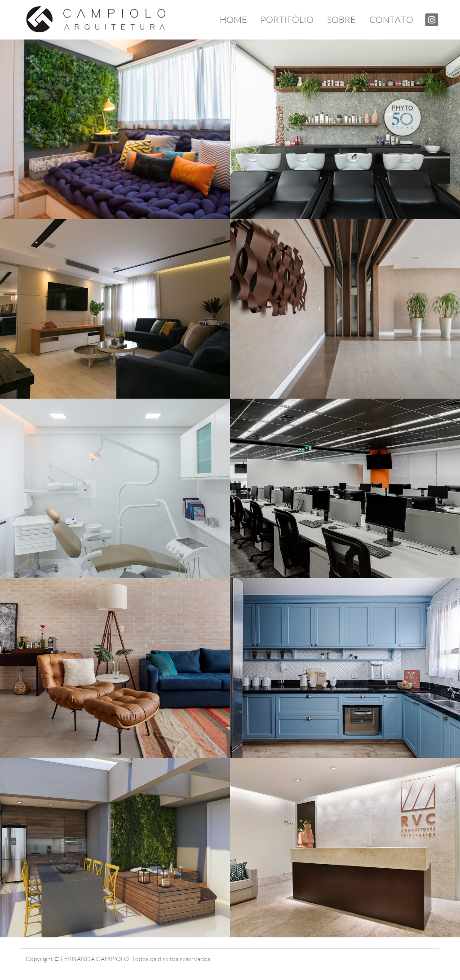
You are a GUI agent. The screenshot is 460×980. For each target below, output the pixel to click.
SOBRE (341, 20)
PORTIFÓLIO (287, 20)
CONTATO (391, 20)
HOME (233, 20)
